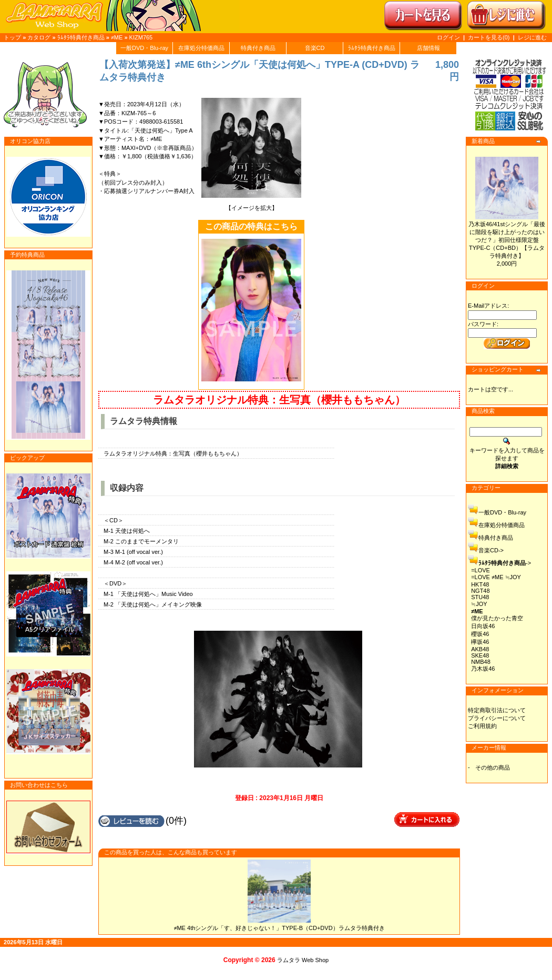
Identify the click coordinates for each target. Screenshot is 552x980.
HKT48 (480, 584)
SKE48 (480, 655)
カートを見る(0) (490, 37)
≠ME (117, 37)
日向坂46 (483, 626)
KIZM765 (141, 37)
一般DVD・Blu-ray (144, 48)
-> (505, 563)
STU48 (480, 597)
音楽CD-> (491, 550)
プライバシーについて (497, 718)
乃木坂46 (483, 669)
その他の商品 (493, 767)
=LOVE (481, 570)
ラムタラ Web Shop (303, 960)
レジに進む (532, 37)
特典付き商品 (258, 48)
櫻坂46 (480, 634)
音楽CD (315, 48)
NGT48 (480, 591)
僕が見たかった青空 (497, 618)
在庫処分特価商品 (201, 48)
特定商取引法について (497, 710)
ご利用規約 (482, 726)
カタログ (39, 37)
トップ (12, 37)
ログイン (448, 37)
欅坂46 (480, 642)
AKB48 (480, 649)
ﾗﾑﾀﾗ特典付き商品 (81, 37)
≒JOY (479, 604)
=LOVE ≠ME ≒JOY (496, 577)
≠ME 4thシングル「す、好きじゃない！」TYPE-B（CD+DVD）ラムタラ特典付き (279, 928)
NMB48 (481, 662)
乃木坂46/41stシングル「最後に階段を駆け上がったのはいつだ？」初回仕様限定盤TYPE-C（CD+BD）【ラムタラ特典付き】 (507, 240)
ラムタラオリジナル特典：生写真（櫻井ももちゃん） (279, 400)
